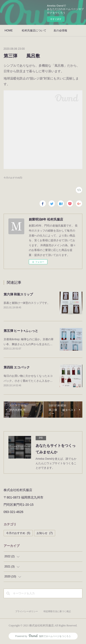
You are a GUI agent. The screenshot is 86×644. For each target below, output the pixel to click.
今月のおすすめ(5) (13, 178)
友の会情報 (60, 30)
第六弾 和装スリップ (18, 294)
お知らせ (45, 533)
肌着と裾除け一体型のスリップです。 (27, 303)
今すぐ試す (56, 19)
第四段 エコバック (17, 367)
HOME (9, 30)
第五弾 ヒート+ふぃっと (21, 331)
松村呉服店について (34, 30)
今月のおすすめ (18, 533)
